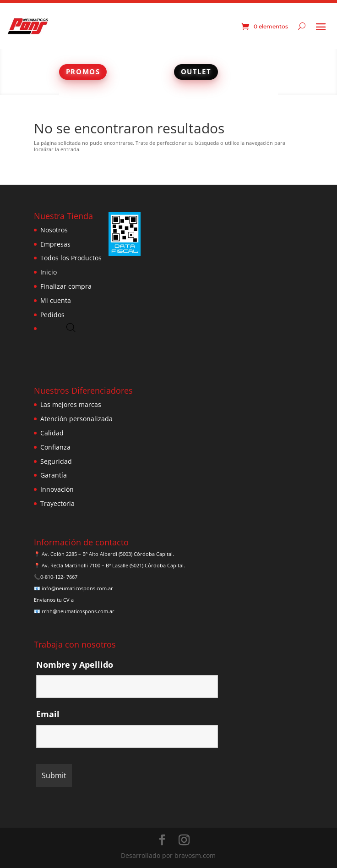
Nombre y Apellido (75, 665)
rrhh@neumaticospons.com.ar (78, 611)
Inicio (49, 272)
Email (48, 714)
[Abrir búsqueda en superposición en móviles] (71, 327)
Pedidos (52, 315)
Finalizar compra (66, 286)
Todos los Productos (71, 258)
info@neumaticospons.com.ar (77, 588)
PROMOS (83, 71)
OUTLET (196, 71)
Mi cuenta (56, 300)
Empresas (55, 244)
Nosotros (54, 230)
